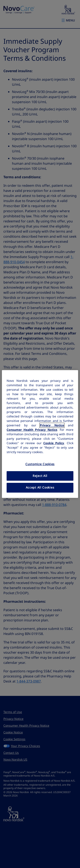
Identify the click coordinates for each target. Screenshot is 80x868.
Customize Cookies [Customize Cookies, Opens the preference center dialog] (40, 464)
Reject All (40, 476)
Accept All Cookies (40, 487)
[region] (40, 434)
